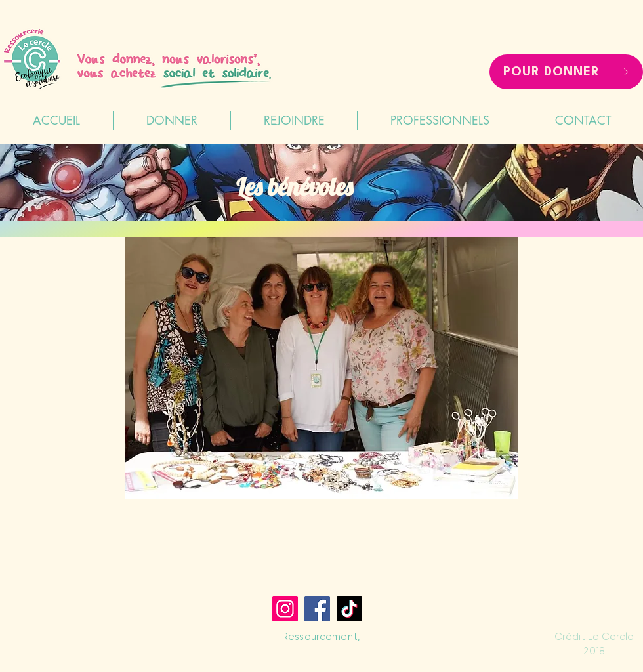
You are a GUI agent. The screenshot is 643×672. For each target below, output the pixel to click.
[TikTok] (349, 609)
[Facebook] (317, 609)
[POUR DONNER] (566, 72)
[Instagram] (285, 609)
